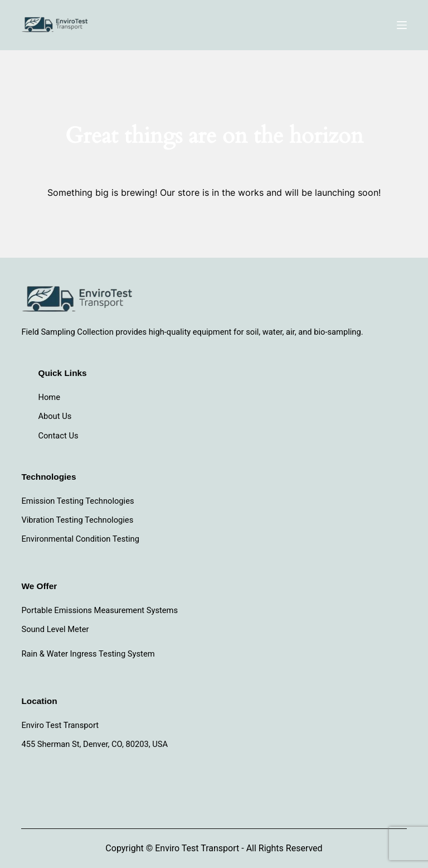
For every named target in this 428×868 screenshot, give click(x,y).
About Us (55, 416)
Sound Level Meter (55, 629)
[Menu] (402, 25)
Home (49, 397)
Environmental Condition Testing (80, 539)
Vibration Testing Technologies (77, 520)
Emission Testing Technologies (77, 501)
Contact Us (58, 436)
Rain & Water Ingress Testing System (88, 654)
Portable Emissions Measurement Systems (99, 610)
